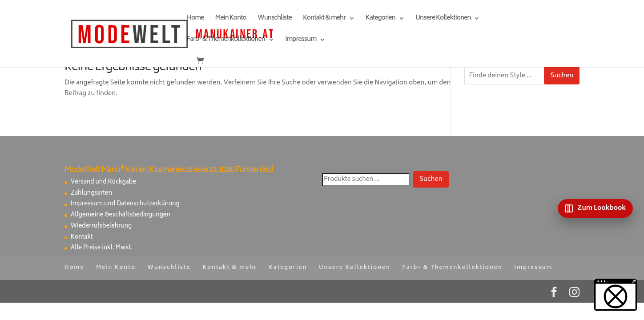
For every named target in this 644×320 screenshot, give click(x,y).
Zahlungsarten (91, 194)
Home (195, 19)
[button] (616, 295)
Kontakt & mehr (324, 19)
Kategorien (380, 19)
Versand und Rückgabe (103, 182)
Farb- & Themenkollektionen (226, 41)
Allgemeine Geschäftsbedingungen (121, 215)
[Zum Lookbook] (595, 208)
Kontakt (82, 238)
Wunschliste (275, 19)
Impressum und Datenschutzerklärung (125, 204)
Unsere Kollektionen (443, 19)
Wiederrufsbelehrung (101, 226)
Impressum (301, 41)
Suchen (562, 76)
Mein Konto (231, 19)
